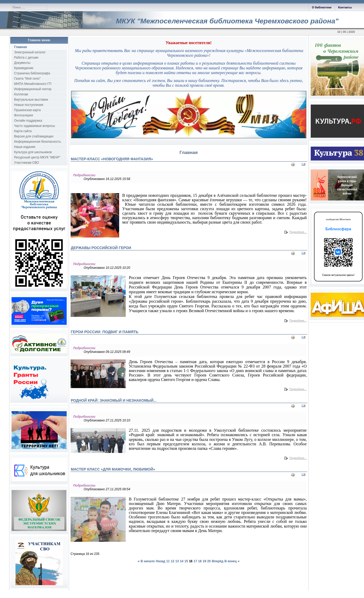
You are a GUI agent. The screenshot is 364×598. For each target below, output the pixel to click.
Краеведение (24, 68)
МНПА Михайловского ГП (33, 84)
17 (195, 561)
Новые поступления (29, 105)
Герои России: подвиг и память (105, 332)
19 (204, 561)
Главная (21, 47)
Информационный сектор (33, 89)
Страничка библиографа (32, 73)
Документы (22, 63)
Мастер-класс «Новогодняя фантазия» (112, 159)
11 (168, 561)
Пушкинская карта (27, 110)
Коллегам (21, 94)
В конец (230, 561)
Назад (161, 561)
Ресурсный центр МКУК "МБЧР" (37, 157)
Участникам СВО (27, 163)
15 (186, 561)
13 (177, 561)
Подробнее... (298, 232)
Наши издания (25, 147)
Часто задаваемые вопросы (35, 126)
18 (200, 561)
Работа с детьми (26, 58)
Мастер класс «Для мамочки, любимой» (113, 469)
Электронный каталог (30, 52)
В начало (148, 561)
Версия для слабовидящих (34, 136)
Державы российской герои (101, 248)
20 (209, 561)
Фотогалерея (24, 115)
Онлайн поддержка (28, 121)
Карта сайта (23, 131)
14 (181, 561)
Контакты (345, 7)
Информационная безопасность (38, 142)
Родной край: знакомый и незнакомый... (114, 400)
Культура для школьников (33, 152)
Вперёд (218, 561)
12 (173, 561)
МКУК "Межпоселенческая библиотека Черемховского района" (227, 21)
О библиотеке (322, 7)
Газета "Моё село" (27, 79)
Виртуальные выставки (31, 100)
